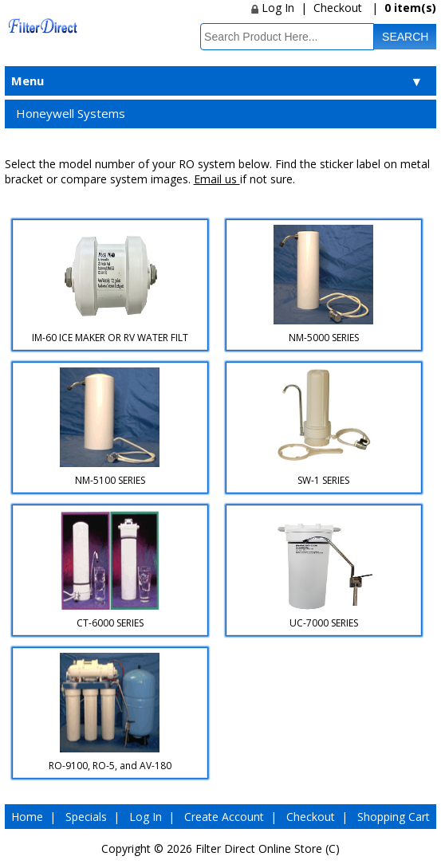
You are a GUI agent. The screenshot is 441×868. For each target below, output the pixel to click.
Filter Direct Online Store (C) (268, 848)
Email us (217, 179)
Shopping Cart (394, 817)
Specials (86, 817)
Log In (273, 8)
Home (27, 817)
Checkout (338, 8)
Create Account (224, 817)
